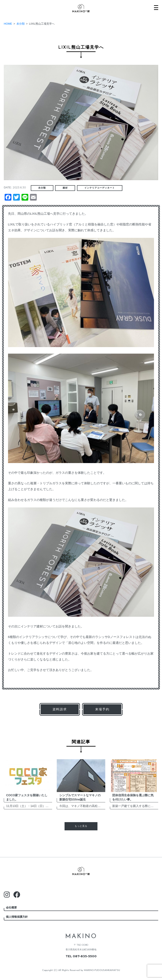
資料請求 (60, 709)
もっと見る (81, 826)
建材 (65, 188)
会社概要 (11, 907)
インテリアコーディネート (100, 188)
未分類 (42, 188)
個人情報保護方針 (17, 917)
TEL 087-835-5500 (81, 956)
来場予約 (102, 709)
